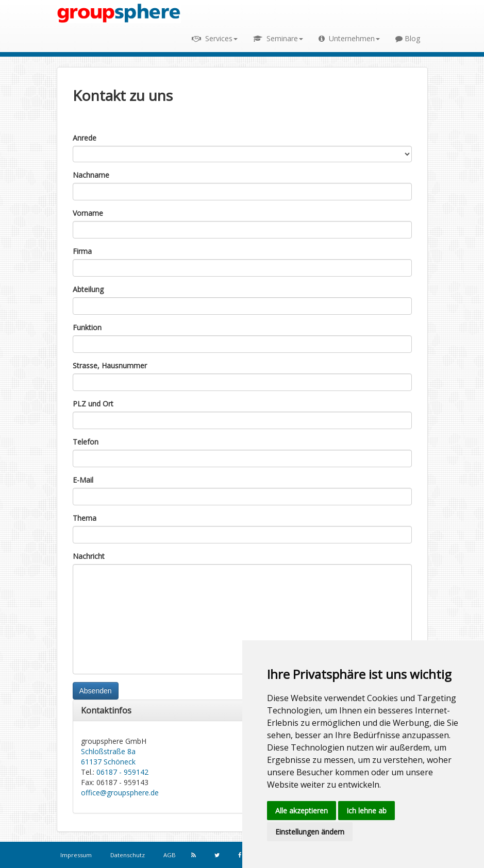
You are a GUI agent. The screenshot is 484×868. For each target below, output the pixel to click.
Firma (82, 251)
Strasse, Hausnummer (110, 365)
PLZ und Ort (93, 404)
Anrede (85, 138)
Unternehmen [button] (349, 38)
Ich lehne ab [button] (366, 811)
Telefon (86, 442)
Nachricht (89, 556)
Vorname (88, 213)
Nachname (91, 175)
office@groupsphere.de (120, 793)
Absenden (96, 691)
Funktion (87, 327)
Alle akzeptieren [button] (302, 811)
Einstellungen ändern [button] (310, 832)
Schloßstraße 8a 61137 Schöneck (108, 756)
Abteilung (88, 289)
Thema (85, 518)
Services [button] (215, 38)
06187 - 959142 (122, 772)
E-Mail (83, 480)
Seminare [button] (278, 38)
